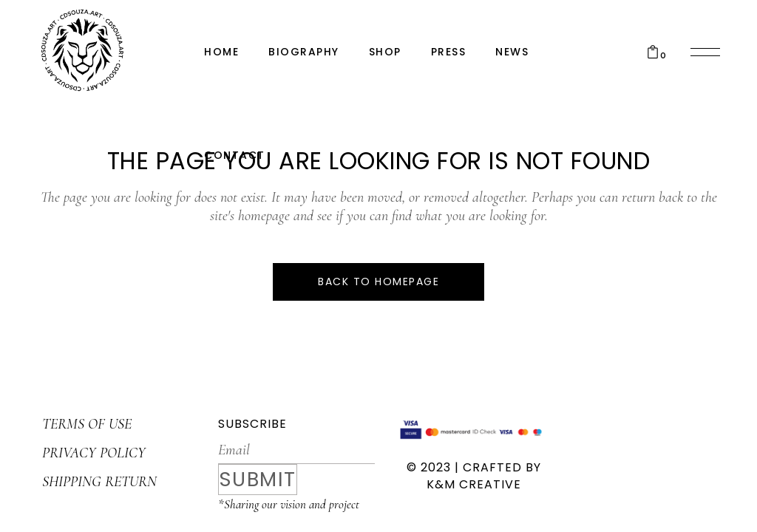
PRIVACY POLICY (94, 453)
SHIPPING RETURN (99, 482)
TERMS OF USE (87, 424)
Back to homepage (378, 282)
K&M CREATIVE (474, 484)
